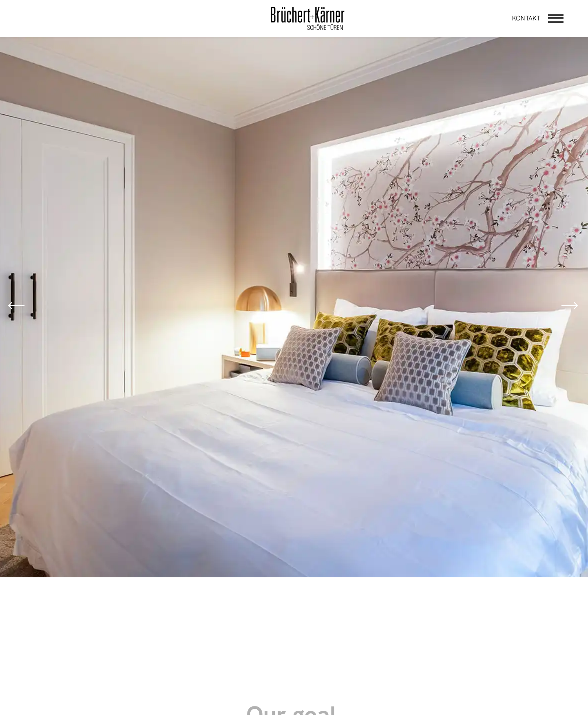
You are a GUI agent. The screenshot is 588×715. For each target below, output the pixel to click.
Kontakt (526, 18)
